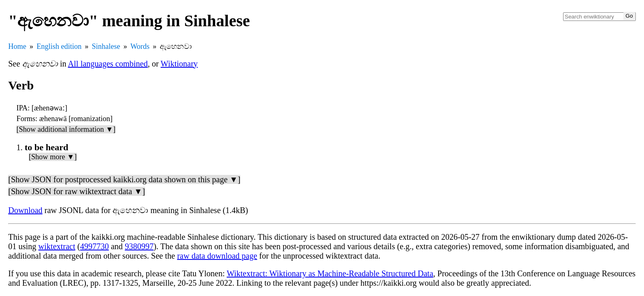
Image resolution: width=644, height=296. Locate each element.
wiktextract (57, 246)
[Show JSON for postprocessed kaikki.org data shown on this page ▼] (124, 179)
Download (25, 210)
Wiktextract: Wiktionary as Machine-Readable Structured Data (330, 273)
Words (140, 46)
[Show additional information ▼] (66, 129)
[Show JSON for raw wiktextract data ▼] (77, 191)
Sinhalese (106, 46)
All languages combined (108, 64)
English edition (59, 46)
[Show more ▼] (53, 157)
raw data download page (217, 256)
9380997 (139, 246)
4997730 (94, 246)
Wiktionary (179, 64)
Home (17, 46)
